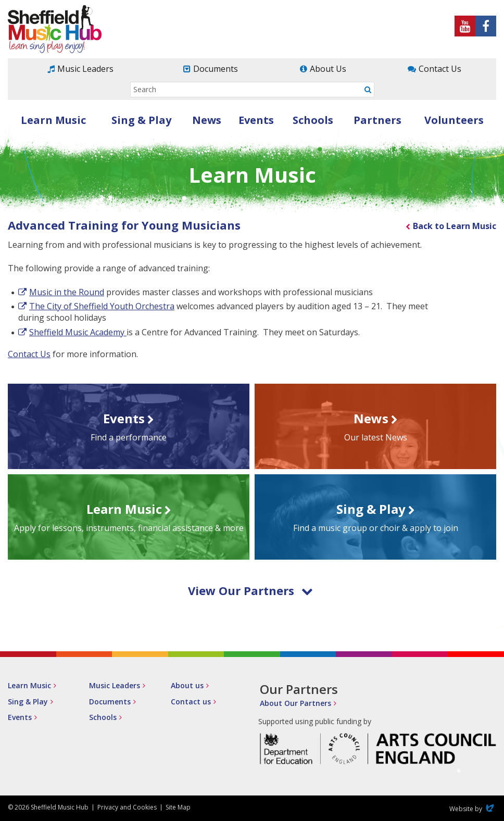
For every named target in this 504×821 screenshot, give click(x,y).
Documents (216, 69)
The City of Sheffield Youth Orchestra (102, 306)
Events (256, 120)
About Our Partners (295, 703)
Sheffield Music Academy (78, 332)
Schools (313, 120)
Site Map (178, 807)
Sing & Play (141, 120)
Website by (473, 809)
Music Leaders (85, 69)
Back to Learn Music (455, 226)
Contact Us (440, 69)
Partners (377, 120)
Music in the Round (67, 292)
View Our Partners (250, 590)
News (207, 120)
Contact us (191, 702)
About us (187, 685)
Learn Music (53, 120)
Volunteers (454, 120)
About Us (328, 69)
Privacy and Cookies (127, 807)
